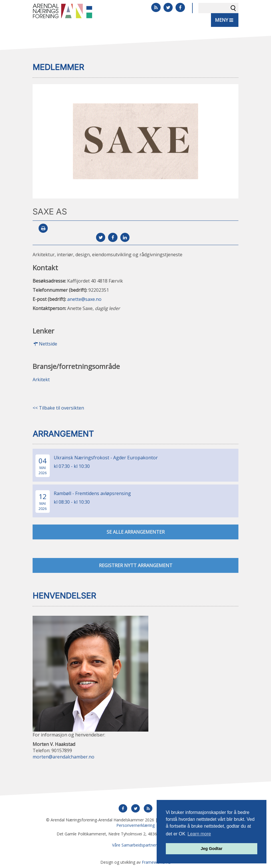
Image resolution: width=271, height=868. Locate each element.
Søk (233, 8)
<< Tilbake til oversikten (58, 408)
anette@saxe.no (84, 299)
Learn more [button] (199, 834)
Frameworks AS (156, 862)
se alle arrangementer (136, 532)
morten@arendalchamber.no (63, 757)
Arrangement (63, 434)
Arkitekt (41, 380)
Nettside (45, 344)
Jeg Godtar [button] (212, 849)
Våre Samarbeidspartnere (135, 845)
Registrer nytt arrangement (136, 565)
